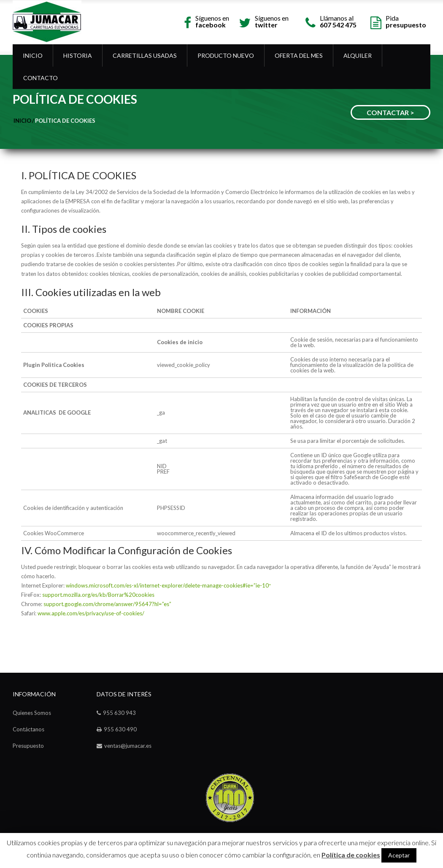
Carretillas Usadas (145, 55)
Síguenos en (212, 21)
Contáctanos (28, 729)
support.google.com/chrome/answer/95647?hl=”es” (107, 604)
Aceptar (399, 855)
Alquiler (358, 55)
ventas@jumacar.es (128, 746)
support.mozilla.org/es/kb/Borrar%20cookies (98, 595)
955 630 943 (119, 713)
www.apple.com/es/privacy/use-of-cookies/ (91, 613)
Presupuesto (28, 746)
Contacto (41, 78)
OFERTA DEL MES (299, 55)
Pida (406, 21)
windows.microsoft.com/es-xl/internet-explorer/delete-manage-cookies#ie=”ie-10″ (168, 585)
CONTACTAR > (390, 112)
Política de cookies (65, 121)
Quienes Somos (32, 713)
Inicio (33, 55)
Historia (78, 55)
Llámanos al (338, 21)
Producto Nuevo (226, 55)
